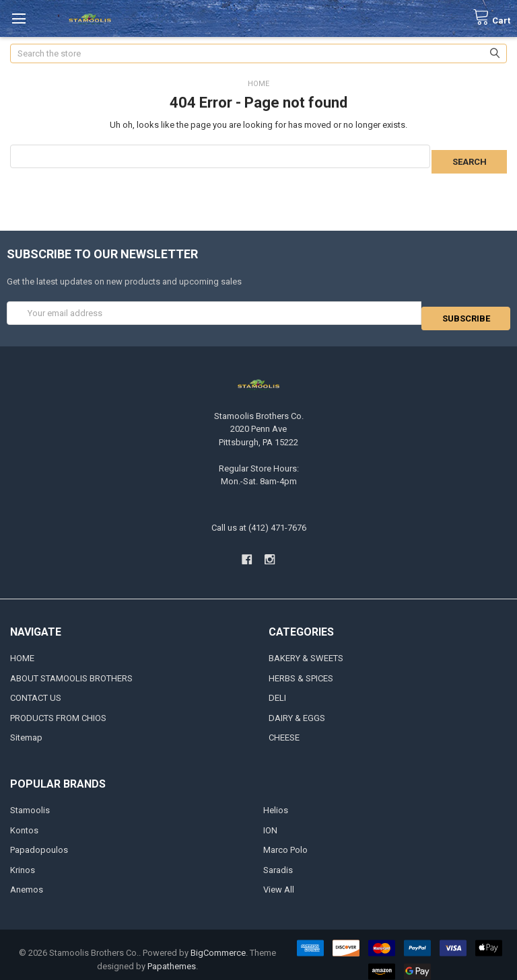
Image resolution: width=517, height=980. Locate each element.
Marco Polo (285, 840)
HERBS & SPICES (301, 668)
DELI (277, 688)
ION (270, 820)
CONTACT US (36, 688)
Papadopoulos (39, 840)
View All (279, 879)
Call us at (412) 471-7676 (259, 518)
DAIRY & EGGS (297, 708)
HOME (22, 648)
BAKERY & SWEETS (306, 648)
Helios (276, 800)
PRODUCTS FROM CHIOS (58, 708)
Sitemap (26, 727)
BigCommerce (218, 943)
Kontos (24, 820)
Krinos (23, 860)
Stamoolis (30, 800)
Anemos (27, 879)
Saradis (278, 860)
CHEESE (284, 727)
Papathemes (172, 956)
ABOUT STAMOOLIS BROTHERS (71, 668)
